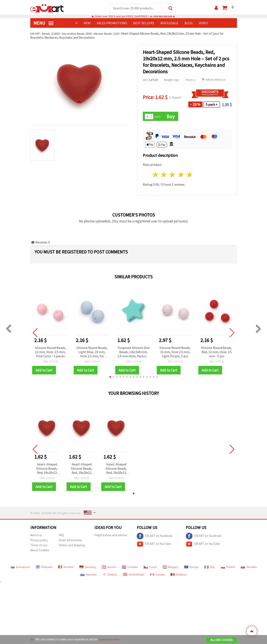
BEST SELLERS (144, 23)
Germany (88, 568)
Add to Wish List (214, 80)
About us (36, 536)
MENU (43, 23)
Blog (189, 23)
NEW (87, 23)
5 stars (189, 175)
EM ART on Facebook (154, 537)
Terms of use (39, 546)
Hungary (170, 568)
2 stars (164, 175)
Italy (210, 568)
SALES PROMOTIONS (112, 23)
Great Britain (134, 575)
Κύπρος (110, 575)
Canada (157, 575)
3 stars (173, 175)
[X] (32, 640)
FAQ (61, 536)
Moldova (179, 575)
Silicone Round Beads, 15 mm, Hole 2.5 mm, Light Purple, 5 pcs (175, 352)
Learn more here (110, 640)
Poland (228, 568)
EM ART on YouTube (154, 545)
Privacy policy (39, 541)
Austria (109, 568)
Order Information (70, 541)
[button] (110, 378)
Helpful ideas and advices (111, 536)
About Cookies (40, 551)
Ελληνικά (44, 568)
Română (66, 568)
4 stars (181, 175)
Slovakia (249, 568)
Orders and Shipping (72, 546)
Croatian (130, 568)
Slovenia (88, 575)
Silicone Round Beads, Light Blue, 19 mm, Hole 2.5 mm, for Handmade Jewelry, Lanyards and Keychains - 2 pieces (92, 353)
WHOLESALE (169, 23)
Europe (191, 568)
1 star (155, 175)
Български (20, 568)
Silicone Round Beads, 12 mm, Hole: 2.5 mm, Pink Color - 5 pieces (50, 352)
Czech (150, 568)
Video (203, 23)
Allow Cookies (222, 640)
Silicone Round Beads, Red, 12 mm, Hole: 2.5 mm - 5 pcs (217, 352)
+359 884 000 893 (162, 17)
